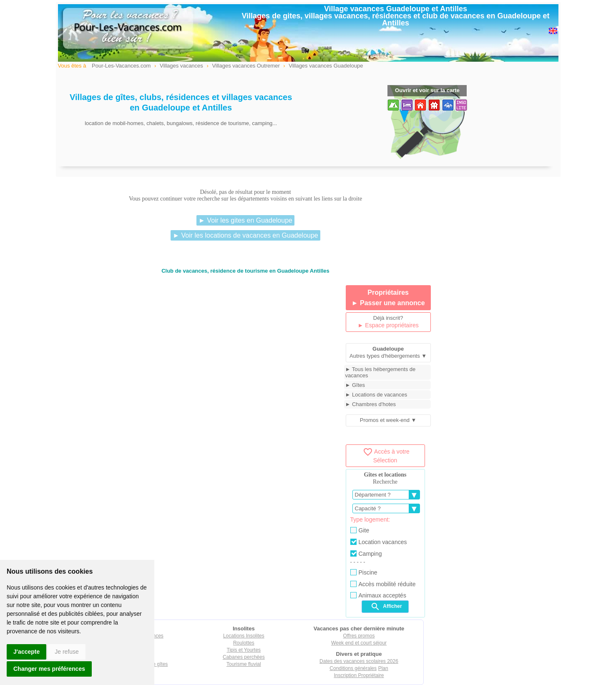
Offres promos (359, 636)
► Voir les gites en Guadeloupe (245, 220)
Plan (383, 668)
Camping (366, 554)
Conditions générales (353, 668)
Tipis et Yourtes (244, 650)
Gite (360, 530)
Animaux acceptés (378, 595)
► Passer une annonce (388, 303)
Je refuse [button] (67, 652)
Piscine (364, 572)
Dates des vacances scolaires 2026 (359, 661)
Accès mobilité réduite (383, 584)
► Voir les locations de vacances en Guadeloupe (245, 235)
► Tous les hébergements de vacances (381, 372)
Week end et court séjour (359, 643)
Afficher (386, 607)
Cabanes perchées (244, 657)
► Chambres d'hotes (371, 404)
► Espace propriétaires (388, 325)
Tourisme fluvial (244, 664)
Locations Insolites (244, 636)
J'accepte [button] (26, 652)
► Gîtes (355, 385)
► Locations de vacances (376, 395)
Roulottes (244, 643)
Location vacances (379, 542)
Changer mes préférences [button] (49, 669)
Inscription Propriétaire (359, 675)
